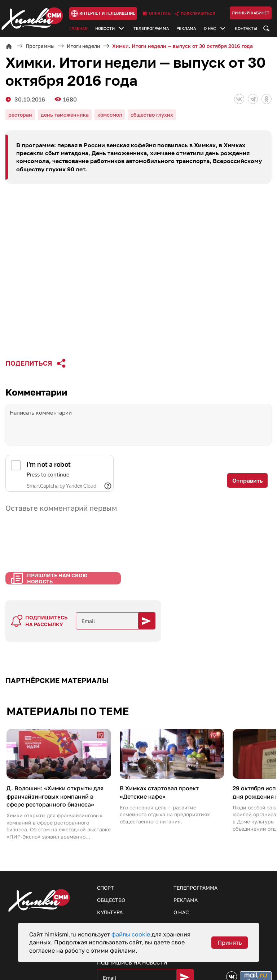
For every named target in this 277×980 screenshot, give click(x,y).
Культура (110, 884)
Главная (78, 29)
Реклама (186, 29)
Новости (105, 29)
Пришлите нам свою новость (57, 593)
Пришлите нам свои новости (216, 910)
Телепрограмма (151, 29)
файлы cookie (131, 934)
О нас (210, 29)
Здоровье (111, 897)
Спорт (106, 860)
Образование (116, 909)
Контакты (246, 29)
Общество (111, 872)
